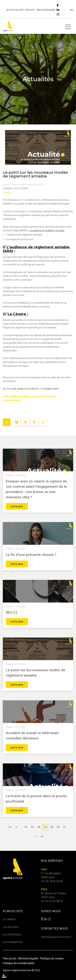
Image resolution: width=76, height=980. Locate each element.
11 (26, 827)
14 (45, 827)
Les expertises (12, 934)
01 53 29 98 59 (54, 901)
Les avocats (11, 927)
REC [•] (11, 613)
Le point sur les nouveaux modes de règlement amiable (36, 673)
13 (39, 827)
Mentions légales (28, 958)
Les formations (13, 942)
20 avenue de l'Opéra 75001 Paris (53, 895)
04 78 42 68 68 (54, 881)
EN (71, 10)
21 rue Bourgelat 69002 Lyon (51, 875)
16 (58, 827)
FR (64, 10)
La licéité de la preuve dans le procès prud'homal (36, 799)
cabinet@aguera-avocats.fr (56, 937)
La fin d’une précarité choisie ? (31, 555)
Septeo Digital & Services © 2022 (22, 970)
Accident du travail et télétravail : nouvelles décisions (33, 736)
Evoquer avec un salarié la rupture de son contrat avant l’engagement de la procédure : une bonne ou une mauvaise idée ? (36, 489)
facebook (58, 5)
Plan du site (10, 958)
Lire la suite (17, 506)
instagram (58, 14)
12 (32, 827)
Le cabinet (9, 919)
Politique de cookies (52, 958)
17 (64, 827)
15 (52, 827)
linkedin (58, 10)
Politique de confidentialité (19, 963)
